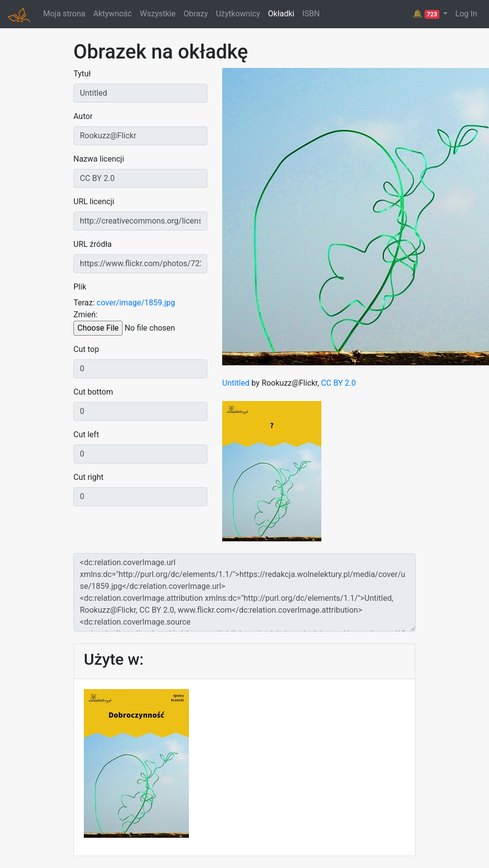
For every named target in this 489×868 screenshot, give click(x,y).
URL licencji (94, 202)
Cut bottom (93, 392)
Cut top (86, 349)
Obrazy (196, 14)
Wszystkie (158, 14)
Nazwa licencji (99, 159)
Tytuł (82, 74)
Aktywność (113, 14)
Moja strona (64, 14)
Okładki (281, 14)
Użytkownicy (238, 14)
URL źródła (92, 244)
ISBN (311, 14)
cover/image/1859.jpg (136, 303)
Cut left (86, 434)
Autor (83, 116)
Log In (466, 14)
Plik (80, 287)
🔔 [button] (427, 14)
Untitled (236, 383)
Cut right (89, 477)
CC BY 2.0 (338, 383)
